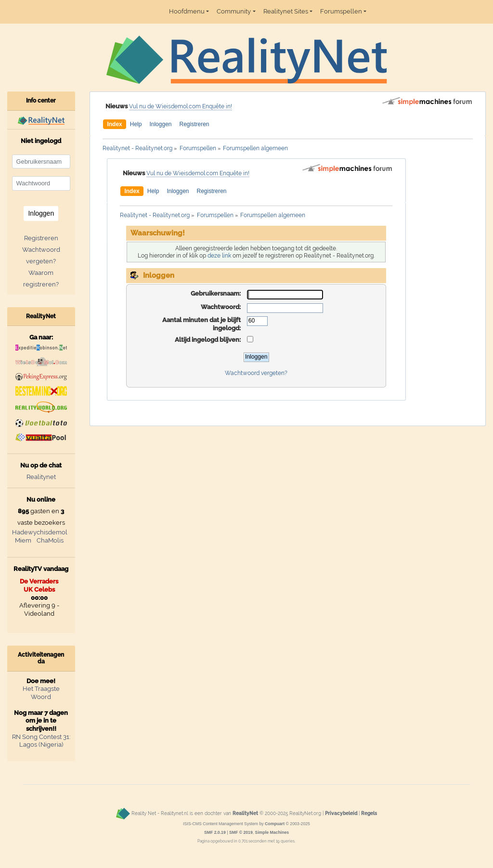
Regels (369, 814)
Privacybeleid (341, 814)
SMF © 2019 (241, 832)
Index (114, 124)
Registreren (194, 124)
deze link (219, 256)
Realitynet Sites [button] (286, 11)
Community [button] (234, 11)
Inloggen (160, 124)
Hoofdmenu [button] (187, 11)
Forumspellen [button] (341, 11)
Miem (23, 540)
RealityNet (245, 814)
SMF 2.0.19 (215, 832)
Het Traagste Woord (41, 693)
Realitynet (41, 477)
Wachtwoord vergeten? (256, 373)
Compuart (275, 824)
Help (136, 124)
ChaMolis (50, 540)
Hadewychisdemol (40, 532)
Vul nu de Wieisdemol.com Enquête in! (181, 106)
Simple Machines (272, 832)
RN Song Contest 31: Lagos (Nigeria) (41, 741)
